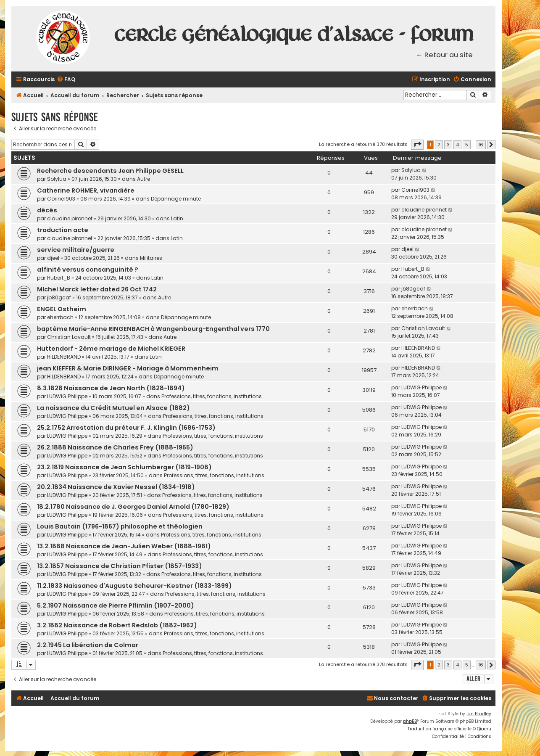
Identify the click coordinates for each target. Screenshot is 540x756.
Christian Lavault (69, 337)
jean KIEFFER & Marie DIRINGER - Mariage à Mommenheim (128, 368)
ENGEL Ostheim (62, 309)
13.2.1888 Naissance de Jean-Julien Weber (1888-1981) (124, 546)
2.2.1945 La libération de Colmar (88, 645)
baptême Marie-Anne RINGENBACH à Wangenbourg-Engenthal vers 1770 (153, 329)
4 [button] (457, 145)
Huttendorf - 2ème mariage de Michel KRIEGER (111, 349)
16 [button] (481, 145)
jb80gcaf (59, 297)
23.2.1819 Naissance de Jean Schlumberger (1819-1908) (124, 467)
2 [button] (439, 145)
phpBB (410, 721)
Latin (177, 218)
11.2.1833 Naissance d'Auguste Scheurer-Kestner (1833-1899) (134, 586)
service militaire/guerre (76, 250)
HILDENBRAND (64, 357)
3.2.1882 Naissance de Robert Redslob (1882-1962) (117, 625)
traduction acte (63, 230)
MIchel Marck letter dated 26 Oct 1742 (97, 289)
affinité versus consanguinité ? (88, 270)
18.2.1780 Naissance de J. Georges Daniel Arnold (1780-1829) (133, 507)
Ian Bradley (479, 714)
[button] (417, 145)
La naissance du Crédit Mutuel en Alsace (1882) (113, 408)
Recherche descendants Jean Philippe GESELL (110, 171)
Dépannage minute (176, 199)
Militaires (151, 258)
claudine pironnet (70, 218)
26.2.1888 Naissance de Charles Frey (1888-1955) (115, 447)
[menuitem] (66, 80)
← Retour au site (445, 55)
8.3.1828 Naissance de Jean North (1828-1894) (111, 388)
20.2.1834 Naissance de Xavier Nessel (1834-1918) (116, 487)
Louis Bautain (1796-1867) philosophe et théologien (120, 526)
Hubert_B (59, 278)
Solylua (57, 179)
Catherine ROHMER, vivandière (86, 190)
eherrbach (60, 317)
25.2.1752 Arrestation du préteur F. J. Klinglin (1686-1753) (126, 428)
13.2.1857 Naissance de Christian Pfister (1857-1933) (120, 566)
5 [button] (467, 145)
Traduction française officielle (440, 729)
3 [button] (448, 145)
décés (47, 210)
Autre (144, 179)
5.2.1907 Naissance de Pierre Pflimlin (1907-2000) (116, 605)
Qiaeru (484, 729)
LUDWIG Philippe (67, 396)
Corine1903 (61, 199)
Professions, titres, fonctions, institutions (212, 396)
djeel (53, 258)
